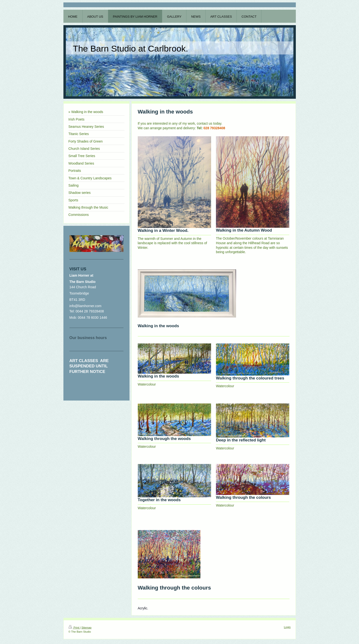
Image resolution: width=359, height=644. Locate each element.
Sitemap (86, 628)
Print (74, 628)
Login (287, 627)
